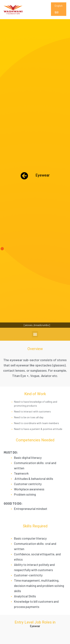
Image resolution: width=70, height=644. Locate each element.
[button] (35, 334)
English (59, 8)
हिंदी (57, 15)
